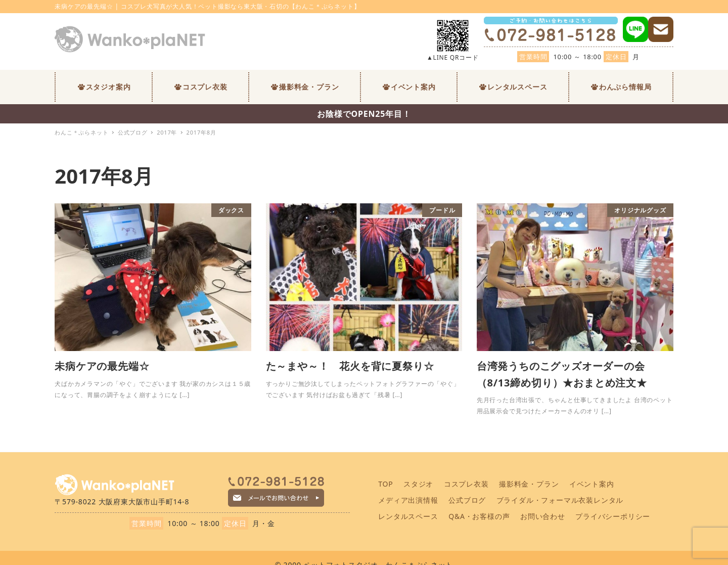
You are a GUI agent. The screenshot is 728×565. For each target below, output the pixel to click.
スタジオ (418, 484)
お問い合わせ (543, 516)
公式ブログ (467, 500)
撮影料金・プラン (529, 484)
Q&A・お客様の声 (479, 516)
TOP (385, 484)
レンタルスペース (408, 516)
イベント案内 (592, 484)
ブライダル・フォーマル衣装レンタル (560, 500)
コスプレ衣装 (466, 484)
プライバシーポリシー (613, 516)
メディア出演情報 (408, 500)
